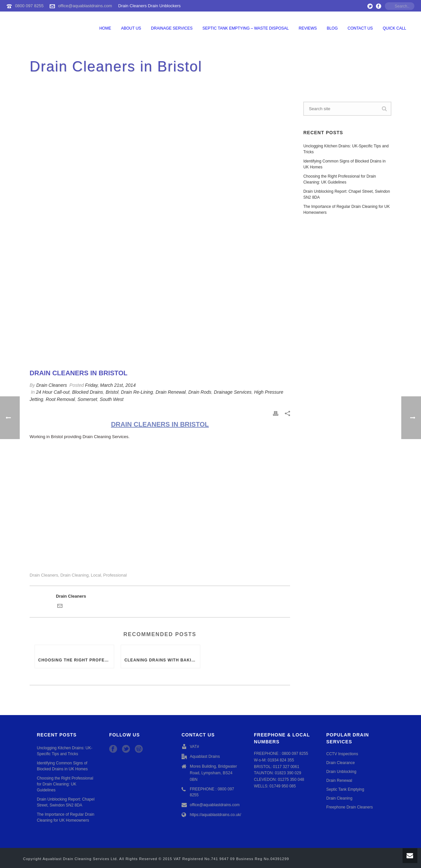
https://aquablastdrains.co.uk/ (215, 815)
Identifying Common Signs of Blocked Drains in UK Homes (344, 164)
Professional (115, 575)
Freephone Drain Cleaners (349, 807)
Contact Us (360, 28)
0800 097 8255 (29, 6)
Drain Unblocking (341, 772)
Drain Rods (200, 392)
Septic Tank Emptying (345, 789)
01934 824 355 (281, 760)
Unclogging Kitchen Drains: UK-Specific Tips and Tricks (346, 149)
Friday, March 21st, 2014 (111, 385)
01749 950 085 (283, 786)
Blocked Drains (87, 392)
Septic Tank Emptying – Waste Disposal (246, 28)
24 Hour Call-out (53, 392)
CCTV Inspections (342, 754)
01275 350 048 (291, 780)
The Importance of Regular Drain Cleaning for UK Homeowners (347, 210)
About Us (131, 28)
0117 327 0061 (286, 767)
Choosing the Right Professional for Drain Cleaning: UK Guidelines (76, 660)
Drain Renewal (171, 392)
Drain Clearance (341, 763)
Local (96, 575)
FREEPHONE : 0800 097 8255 (212, 792)
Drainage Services (172, 28)
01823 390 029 (288, 773)
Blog (332, 28)
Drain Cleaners (51, 385)
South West (111, 399)
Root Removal (60, 399)
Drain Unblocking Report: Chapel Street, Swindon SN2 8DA (347, 194)
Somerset (87, 399)
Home (105, 28)
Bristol (112, 392)
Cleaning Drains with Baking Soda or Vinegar (162, 660)
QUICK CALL (395, 28)
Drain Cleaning (339, 798)
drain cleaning (74, 575)
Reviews (308, 28)
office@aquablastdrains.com (85, 6)
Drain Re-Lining (137, 392)
